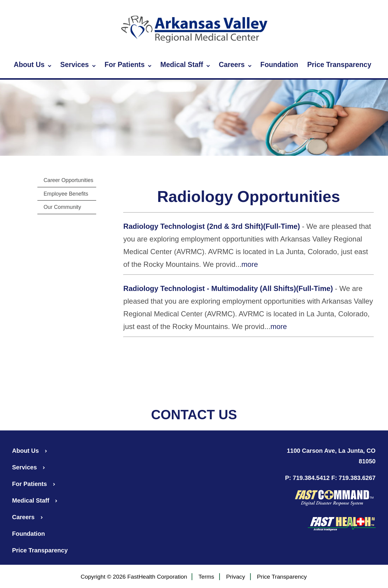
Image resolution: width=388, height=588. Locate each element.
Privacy (236, 577)
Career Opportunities (68, 180)
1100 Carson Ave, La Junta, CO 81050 (331, 456)
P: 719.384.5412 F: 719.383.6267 (330, 478)
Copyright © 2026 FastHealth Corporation (134, 577)
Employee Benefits (66, 194)
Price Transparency (339, 65)
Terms (206, 577)
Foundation (279, 65)
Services (78, 65)
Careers (235, 65)
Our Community (62, 207)
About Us (33, 65)
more (250, 264)
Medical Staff (185, 65)
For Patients (128, 65)
